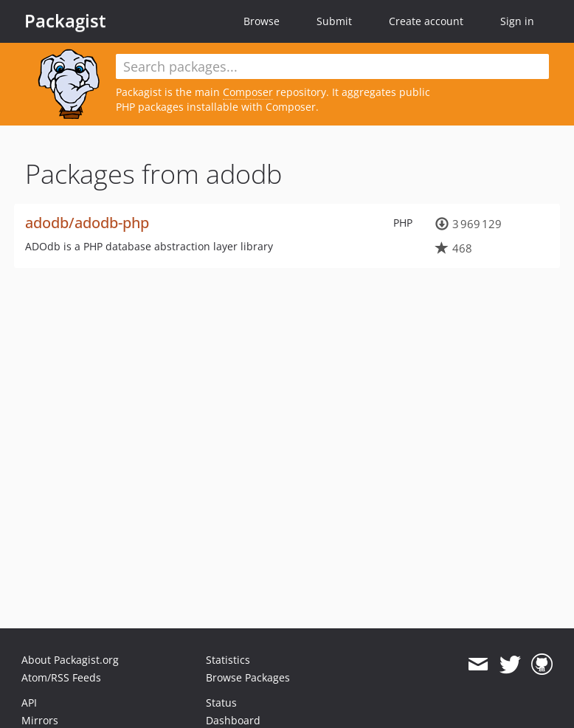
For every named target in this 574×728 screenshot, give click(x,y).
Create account (426, 21)
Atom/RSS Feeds (61, 677)
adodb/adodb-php (87, 223)
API (29, 703)
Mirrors (40, 720)
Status (221, 703)
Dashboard (233, 720)
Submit (334, 21)
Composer (248, 92)
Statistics (228, 660)
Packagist (65, 21)
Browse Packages (248, 677)
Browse (262, 21)
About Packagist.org (70, 660)
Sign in (517, 21)
